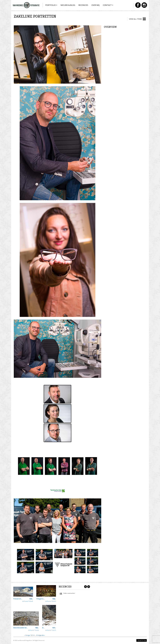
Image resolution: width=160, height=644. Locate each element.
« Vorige (27, 635)
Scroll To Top (142, 640)
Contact (107, 5)
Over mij (95, 5)
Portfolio (50, 5)
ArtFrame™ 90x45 (28, 600)
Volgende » (41, 635)
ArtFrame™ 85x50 (51, 600)
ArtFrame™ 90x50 (33, 629)
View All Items (137, 19)
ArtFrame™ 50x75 (51, 629)
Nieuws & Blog (68, 5)
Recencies (83, 5)
